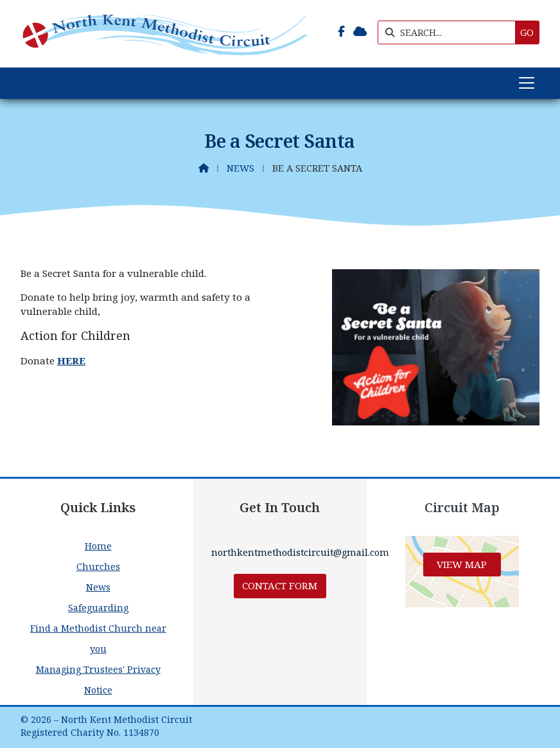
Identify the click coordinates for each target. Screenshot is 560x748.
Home (98, 546)
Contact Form (280, 585)
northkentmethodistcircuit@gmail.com (300, 552)
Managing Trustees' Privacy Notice (98, 680)
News (241, 168)
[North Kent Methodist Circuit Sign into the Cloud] (360, 31)
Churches (98, 566)
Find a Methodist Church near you (98, 638)
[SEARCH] (450, 32)
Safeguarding (98, 608)
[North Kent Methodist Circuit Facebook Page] (341, 31)
